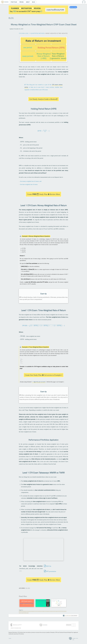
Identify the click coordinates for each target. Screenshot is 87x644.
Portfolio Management (23, 611)
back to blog (73, 7)
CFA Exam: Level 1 (24, 33)
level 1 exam (21, 613)
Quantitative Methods (38, 33)
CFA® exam (26, 613)
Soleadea (74, 638)
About (28, 2)
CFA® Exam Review (38, 611)
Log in (66, 616)
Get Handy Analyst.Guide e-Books (44, 99)
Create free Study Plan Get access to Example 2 (44, 375)
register (70, 616)
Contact (10, 638)
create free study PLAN (55, 10)
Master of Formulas (46, 611)
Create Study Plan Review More (43, 194)
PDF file (48, 566)
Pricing (22, 2)
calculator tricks (52, 611)
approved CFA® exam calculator (61, 611)
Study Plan (14, 2)
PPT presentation (50, 571)
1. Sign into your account (39, 382)
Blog (34, 2)
